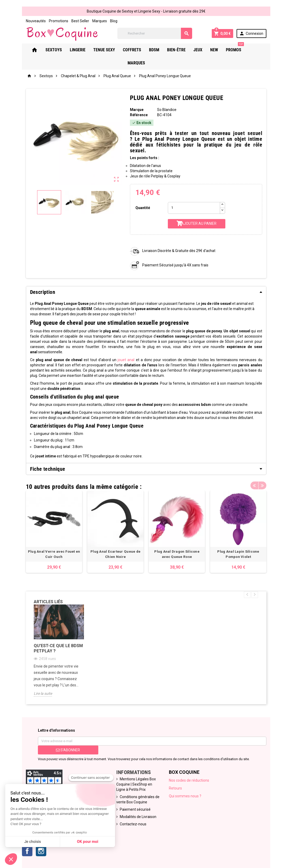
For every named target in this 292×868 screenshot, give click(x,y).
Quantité (143, 208)
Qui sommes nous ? (185, 796)
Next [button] (262, 485)
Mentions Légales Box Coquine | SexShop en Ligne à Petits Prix (136, 784)
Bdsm (164, 50)
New (224, 50)
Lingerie (87, 50)
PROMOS (245, 48)
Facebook (27, 851)
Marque (137, 110)
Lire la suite (43, 693)
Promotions (59, 21)
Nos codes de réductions (189, 780)
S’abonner (68, 750)
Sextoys (63, 50)
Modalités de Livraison (138, 817)
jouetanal (126, 360)
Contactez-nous (133, 824)
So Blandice (167, 110)
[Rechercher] (155, 33)
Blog (114, 21)
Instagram (41, 851)
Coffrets (142, 50)
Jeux (208, 50)
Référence (139, 115)
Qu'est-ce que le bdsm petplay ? (58, 648)
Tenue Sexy (114, 50)
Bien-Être (186, 50)
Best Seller (80, 21)
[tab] (146, 292)
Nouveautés (36, 21)
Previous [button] (254, 485)
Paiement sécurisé (135, 809)
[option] (54, 532)
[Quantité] (194, 208)
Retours (175, 788)
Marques (100, 21)
